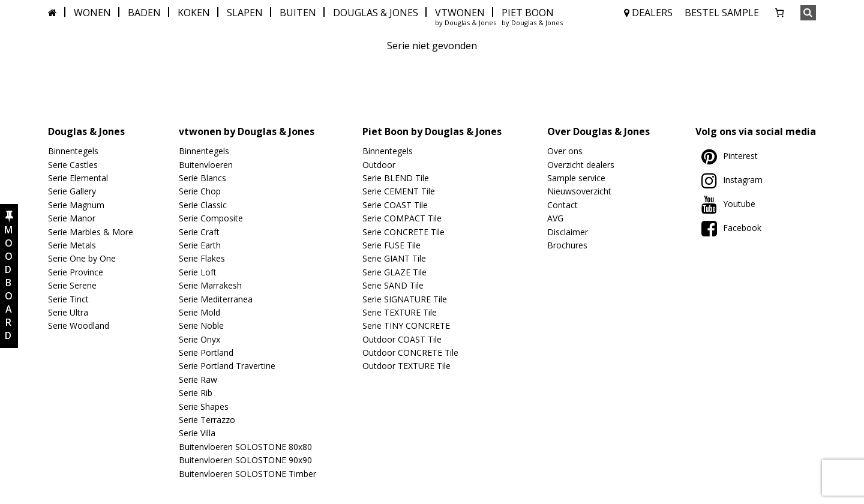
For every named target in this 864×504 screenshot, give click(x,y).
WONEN (92, 13)
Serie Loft (198, 272)
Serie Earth (200, 245)
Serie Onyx (199, 339)
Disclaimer (568, 232)
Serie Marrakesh (210, 285)
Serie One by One (82, 258)
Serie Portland (206, 352)
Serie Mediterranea (216, 299)
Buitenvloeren (206, 165)
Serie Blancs (202, 178)
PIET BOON (528, 13)
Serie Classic (203, 205)
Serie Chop (200, 191)
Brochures (567, 245)
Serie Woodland (79, 325)
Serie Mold (199, 312)
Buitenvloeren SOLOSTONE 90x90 (245, 460)
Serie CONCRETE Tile (403, 232)
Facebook (731, 228)
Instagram (732, 180)
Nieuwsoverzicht (579, 191)
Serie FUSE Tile (391, 245)
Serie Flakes (202, 258)
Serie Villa (197, 433)
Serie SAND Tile (393, 285)
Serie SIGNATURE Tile (405, 299)
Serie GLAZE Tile (394, 272)
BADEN (144, 13)
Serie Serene (72, 285)
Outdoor (379, 165)
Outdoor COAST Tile (402, 339)
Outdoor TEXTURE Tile (406, 366)
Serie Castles (73, 165)
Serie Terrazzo (207, 420)
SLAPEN (245, 13)
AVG (555, 218)
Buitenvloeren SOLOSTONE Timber (247, 474)
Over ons (565, 151)
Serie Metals (72, 245)
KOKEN (194, 13)
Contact (562, 205)
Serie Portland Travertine (227, 366)
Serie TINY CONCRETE (406, 325)
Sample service (576, 178)
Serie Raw (198, 379)
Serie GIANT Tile (394, 258)
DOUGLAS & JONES (376, 13)
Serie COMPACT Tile (402, 218)
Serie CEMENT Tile (399, 191)
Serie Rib (196, 393)
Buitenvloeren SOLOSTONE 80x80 (245, 447)
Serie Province (76, 272)
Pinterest (730, 156)
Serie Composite (211, 218)
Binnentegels (73, 151)
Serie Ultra (68, 312)
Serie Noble (201, 325)
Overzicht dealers (581, 165)
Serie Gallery (72, 191)
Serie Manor (72, 218)
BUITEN (298, 13)
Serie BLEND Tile (396, 178)
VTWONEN (460, 13)
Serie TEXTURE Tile (400, 312)
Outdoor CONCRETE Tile (410, 352)
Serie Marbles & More (91, 232)
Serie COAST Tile (395, 205)
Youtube (728, 204)
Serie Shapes (204, 406)
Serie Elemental (78, 178)
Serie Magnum (76, 205)
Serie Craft (199, 232)
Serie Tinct (68, 299)
